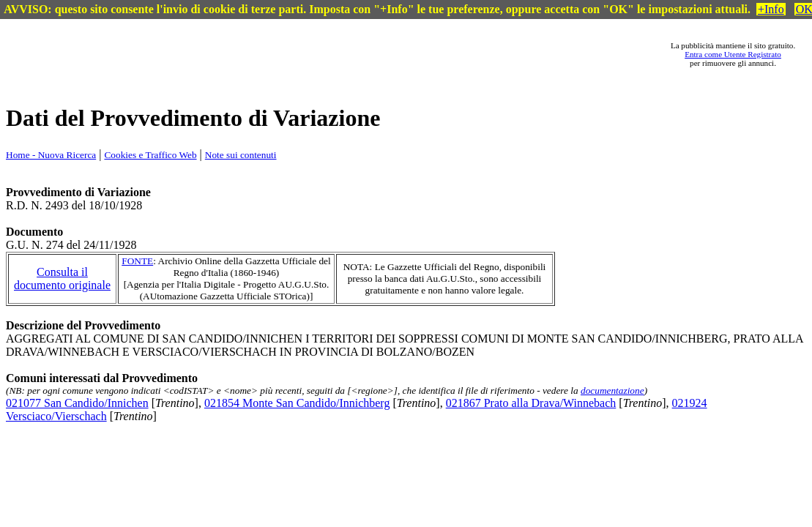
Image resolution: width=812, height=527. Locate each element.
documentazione (612, 390)
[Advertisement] (356, 54)
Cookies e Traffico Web (150, 155)
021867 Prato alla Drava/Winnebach (531, 403)
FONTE (137, 261)
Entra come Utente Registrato (733, 54)
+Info (771, 9)
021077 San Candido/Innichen (77, 403)
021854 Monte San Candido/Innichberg (297, 403)
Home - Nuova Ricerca (51, 155)
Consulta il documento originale (62, 279)
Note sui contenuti (241, 155)
